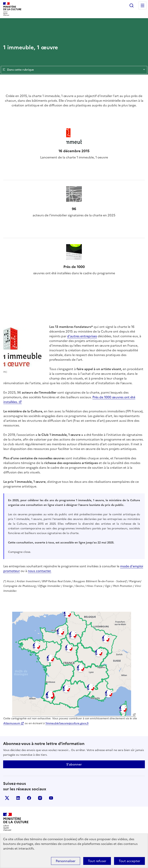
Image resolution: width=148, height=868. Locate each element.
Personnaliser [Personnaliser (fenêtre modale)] (66, 861)
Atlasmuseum (12, 723)
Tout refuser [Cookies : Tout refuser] (97, 861)
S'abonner (74, 764)
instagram (40, 798)
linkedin (18, 798)
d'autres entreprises (82, 336)
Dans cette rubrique (74, 70)
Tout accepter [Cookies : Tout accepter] (129, 861)
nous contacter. (40, 571)
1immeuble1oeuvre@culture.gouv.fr (67, 723)
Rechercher (132, 5)
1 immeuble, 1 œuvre (31, 47)
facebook (29, 798)
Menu (143, 5)
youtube (51, 798)
